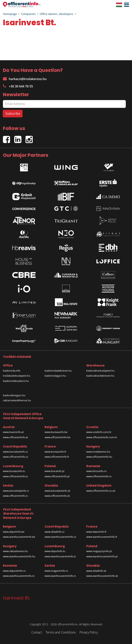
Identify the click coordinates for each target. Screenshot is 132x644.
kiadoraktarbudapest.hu (100, 371)
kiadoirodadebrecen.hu (58, 371)
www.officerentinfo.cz (15, 457)
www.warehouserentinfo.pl (102, 556)
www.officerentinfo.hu (99, 457)
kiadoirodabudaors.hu (16, 381)
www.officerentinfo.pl (57, 476)
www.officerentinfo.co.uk (101, 491)
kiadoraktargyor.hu (14, 395)
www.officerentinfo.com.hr (102, 437)
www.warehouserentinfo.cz (60, 537)
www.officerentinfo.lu (15, 476)
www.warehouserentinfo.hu (19, 556)
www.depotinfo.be (14, 532)
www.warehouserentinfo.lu (60, 556)
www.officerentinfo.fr (57, 457)
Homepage (10, 14)
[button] (126, 5)
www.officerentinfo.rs (15, 496)
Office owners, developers (57, 14)
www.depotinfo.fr (96, 532)
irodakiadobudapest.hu (17, 376)
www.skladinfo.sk (96, 571)
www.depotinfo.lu (55, 551)
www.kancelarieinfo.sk (57, 491)
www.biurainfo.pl (54, 471)
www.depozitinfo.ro (14, 571)
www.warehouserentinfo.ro (19, 576)
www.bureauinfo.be (56, 432)
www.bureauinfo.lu (14, 471)
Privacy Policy (89, 632)
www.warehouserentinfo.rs (60, 576)
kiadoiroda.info (12, 371)
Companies (28, 14)
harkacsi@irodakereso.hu (25, 79)
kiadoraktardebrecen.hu (100, 376)
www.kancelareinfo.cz (15, 452)
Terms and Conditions (61, 632)
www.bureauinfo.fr (55, 452)
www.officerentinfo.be (57, 437)
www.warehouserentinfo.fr (102, 537)
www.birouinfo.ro (96, 471)
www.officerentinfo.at (15, 437)
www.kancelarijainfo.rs (16, 491)
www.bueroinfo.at (13, 432)
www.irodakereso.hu (98, 452)
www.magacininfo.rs (56, 571)
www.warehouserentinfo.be (19, 537)
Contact (37, 632)
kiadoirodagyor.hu (55, 376)
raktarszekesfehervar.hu (17, 400)
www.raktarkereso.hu (15, 551)
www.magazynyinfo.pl (99, 551)
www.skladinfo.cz (55, 532)
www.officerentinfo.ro (99, 476)
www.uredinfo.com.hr (99, 432)
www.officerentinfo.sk (57, 496)
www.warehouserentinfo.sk (102, 576)
